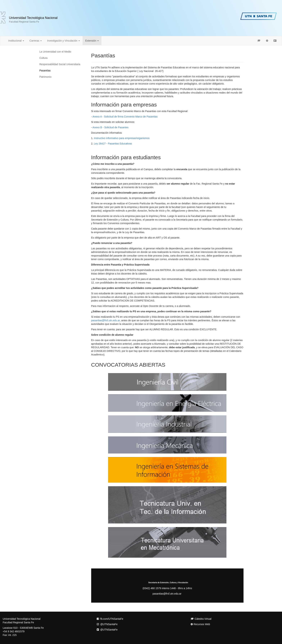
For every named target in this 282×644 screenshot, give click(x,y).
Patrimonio (45, 77)
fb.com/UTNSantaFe (110, 619)
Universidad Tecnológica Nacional (33, 20)
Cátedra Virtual (201, 619)
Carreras (36, 41)
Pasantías (45, 71)
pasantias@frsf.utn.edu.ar (106, 320)
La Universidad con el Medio (55, 52)
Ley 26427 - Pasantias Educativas (113, 144)
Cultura (43, 58)
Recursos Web (200, 624)
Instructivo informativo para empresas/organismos (122, 138)
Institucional (16, 41)
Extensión (92, 41)
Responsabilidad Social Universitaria (60, 64)
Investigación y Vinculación (63, 41)
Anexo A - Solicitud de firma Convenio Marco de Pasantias (125, 117)
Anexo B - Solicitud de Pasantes (110, 127)
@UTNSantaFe (107, 624)
